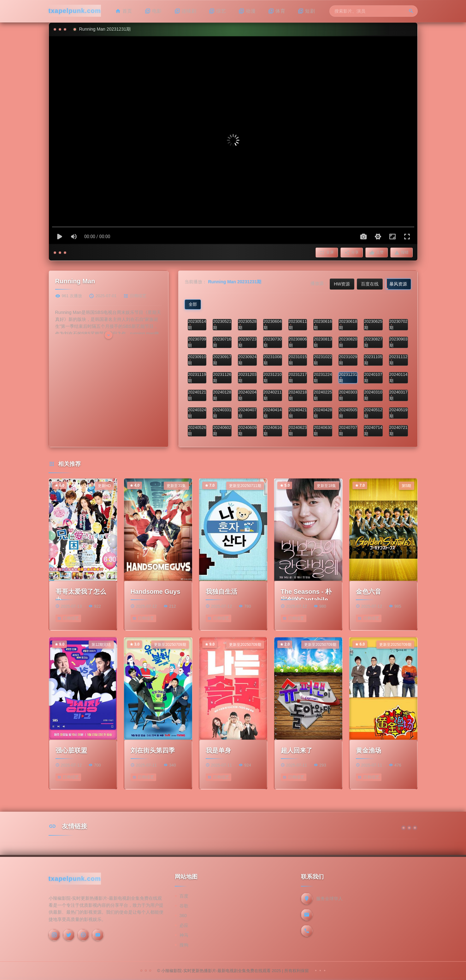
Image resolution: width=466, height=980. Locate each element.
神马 (184, 935)
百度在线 (370, 284)
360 (183, 916)
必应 (184, 925)
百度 (184, 896)
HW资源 (342, 284)
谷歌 (184, 906)
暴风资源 (398, 284)
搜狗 (184, 945)
